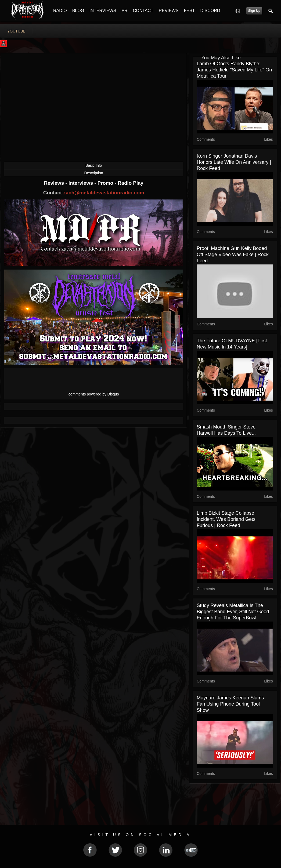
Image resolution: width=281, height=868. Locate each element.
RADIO (60, 11)
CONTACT (143, 11)
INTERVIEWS (103, 11)
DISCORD (210, 11)
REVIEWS (169, 11)
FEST (190, 11)
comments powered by (94, 394)
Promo (106, 183)
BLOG (78, 11)
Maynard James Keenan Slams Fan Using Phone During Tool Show (230, 704)
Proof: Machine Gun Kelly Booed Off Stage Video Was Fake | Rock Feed (233, 255)
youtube (16, 31)
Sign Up (254, 11)
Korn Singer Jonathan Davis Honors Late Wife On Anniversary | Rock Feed (234, 162)
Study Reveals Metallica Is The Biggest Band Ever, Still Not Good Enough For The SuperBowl (233, 612)
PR (124, 11)
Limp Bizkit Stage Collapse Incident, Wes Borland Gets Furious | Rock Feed (226, 519)
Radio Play (130, 183)
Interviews (81, 183)
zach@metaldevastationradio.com (104, 193)
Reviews (55, 183)
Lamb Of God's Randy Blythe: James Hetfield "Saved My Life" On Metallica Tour (234, 70)
